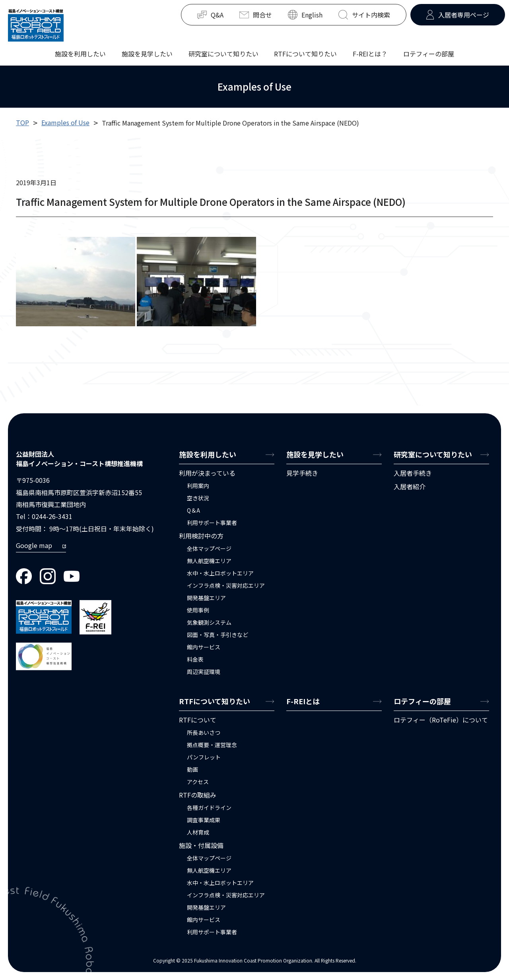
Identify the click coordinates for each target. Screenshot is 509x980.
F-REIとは (303, 701)
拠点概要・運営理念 (212, 745)
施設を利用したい (80, 52)
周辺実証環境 (204, 672)
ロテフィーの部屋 (429, 52)
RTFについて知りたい (305, 52)
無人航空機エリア (209, 561)
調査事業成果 (204, 820)
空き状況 (198, 498)
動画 (192, 769)
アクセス (198, 782)
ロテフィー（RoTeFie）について (441, 720)
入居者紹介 (410, 486)
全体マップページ (209, 548)
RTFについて (198, 720)
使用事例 (198, 610)
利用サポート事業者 (212, 523)
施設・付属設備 (201, 845)
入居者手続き (413, 473)
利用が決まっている (207, 473)
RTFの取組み (198, 795)
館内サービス (204, 647)
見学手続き (302, 473)
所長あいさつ (204, 732)
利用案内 (198, 486)
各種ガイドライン (209, 808)
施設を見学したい (147, 52)
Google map (34, 545)
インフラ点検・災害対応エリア (226, 585)
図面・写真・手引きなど (218, 635)
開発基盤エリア (206, 598)
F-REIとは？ (370, 53)
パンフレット (204, 757)
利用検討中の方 (201, 536)
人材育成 (198, 832)
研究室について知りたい (223, 52)
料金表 (195, 659)
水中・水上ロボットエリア (220, 573)
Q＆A (193, 510)
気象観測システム (209, 622)
